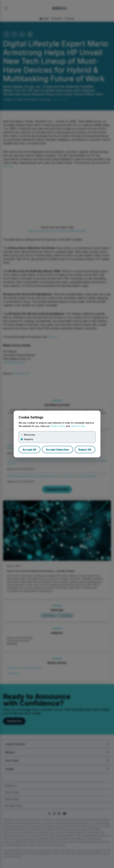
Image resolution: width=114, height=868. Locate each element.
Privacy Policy (58, 426)
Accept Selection (57, 450)
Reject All (85, 450)
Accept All (29, 450)
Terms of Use (78, 426)
